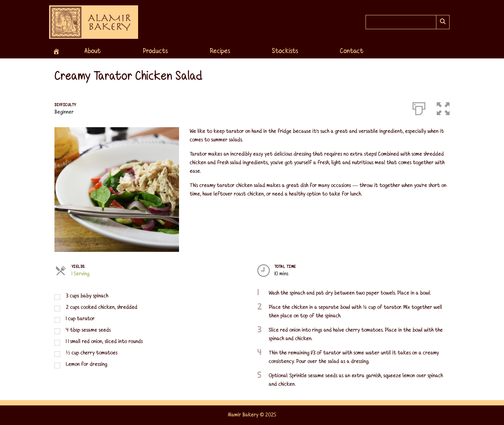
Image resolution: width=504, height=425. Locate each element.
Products (155, 51)
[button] (443, 107)
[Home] (56, 51)
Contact (352, 51)
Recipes (220, 51)
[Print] (419, 107)
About (93, 51)
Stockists (285, 51)
